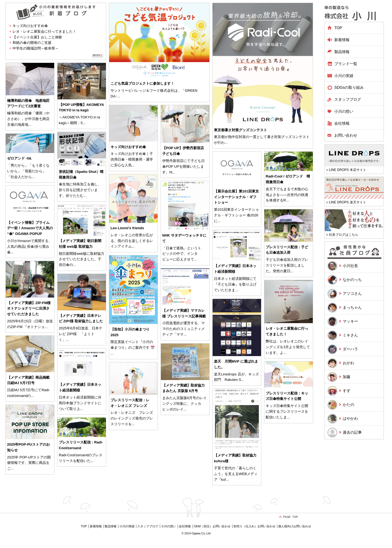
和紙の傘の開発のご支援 (32, 43)
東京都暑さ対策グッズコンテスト (241, 130)
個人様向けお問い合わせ (295, 526)
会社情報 (342, 123)
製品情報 (111, 526)
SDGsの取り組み (349, 87)
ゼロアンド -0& (19, 158)
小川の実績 (344, 76)
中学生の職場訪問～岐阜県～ (36, 48)
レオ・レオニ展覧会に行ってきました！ (44, 31)
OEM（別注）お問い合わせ (212, 526)
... (119, 96)
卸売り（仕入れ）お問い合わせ (255, 526)
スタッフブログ (348, 99)
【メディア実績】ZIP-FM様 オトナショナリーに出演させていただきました (29, 309)
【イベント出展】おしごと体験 (37, 37)
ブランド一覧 (346, 64)
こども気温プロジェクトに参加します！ (142, 83)
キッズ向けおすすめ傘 (30, 26)
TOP (338, 28)
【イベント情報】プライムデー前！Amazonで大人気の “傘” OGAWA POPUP (30, 228)
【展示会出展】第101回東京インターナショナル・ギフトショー (236, 197)
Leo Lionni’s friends (127, 228)
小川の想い (344, 111)
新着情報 (342, 40)
